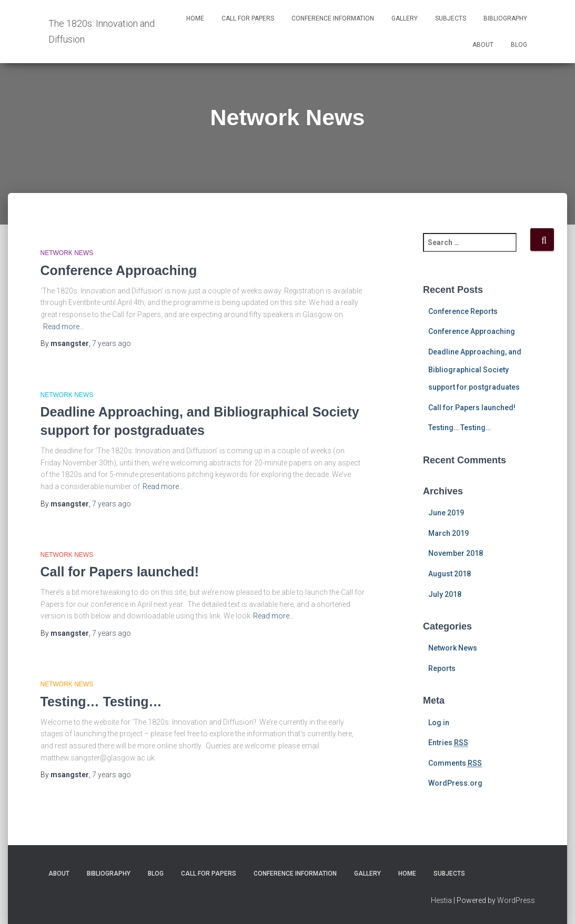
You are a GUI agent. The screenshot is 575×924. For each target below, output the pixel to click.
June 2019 (446, 513)
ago (112, 343)
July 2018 (445, 594)
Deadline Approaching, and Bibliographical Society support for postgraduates (475, 369)
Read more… (64, 327)
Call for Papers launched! (120, 572)
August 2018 (450, 574)
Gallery (405, 18)
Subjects (451, 18)
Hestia (441, 900)
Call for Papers (248, 18)
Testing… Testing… (101, 702)
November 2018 (456, 553)
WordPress (516, 900)
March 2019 (448, 533)
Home (195, 18)
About (483, 45)
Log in (439, 723)
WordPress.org (455, 783)
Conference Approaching (119, 270)
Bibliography (505, 18)
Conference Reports (463, 311)
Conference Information (333, 18)
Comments (455, 763)
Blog (519, 45)
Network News (67, 253)
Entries (448, 743)
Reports (442, 668)
